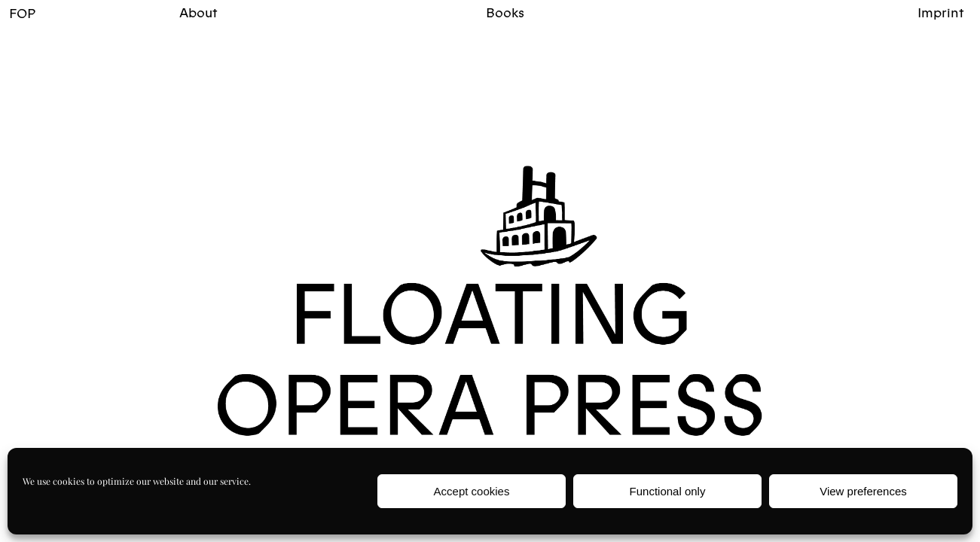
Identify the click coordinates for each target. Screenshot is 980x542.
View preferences (863, 491)
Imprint (941, 12)
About (198, 12)
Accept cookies (472, 491)
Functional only (668, 491)
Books (505, 12)
